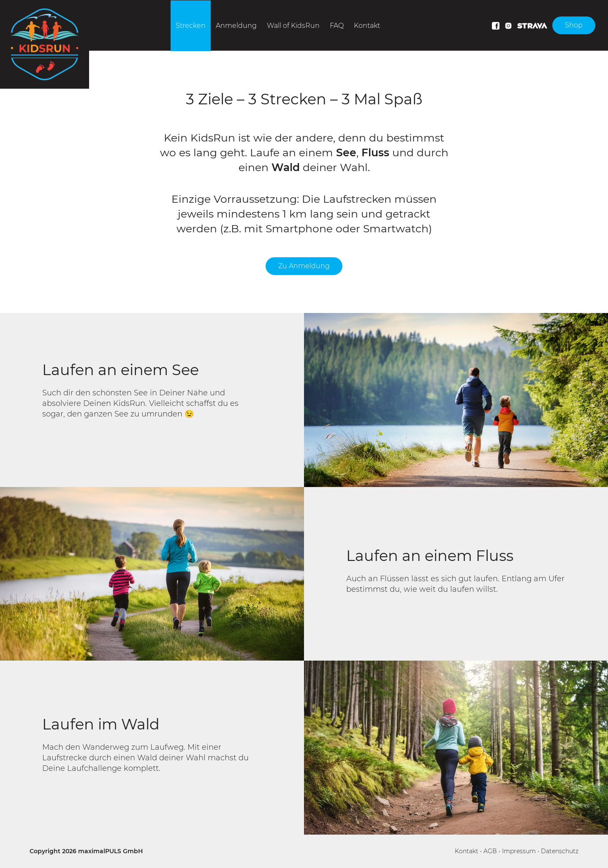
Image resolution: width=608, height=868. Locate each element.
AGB (490, 851)
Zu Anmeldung (304, 266)
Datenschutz (560, 851)
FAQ (337, 26)
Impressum (519, 851)
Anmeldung (236, 26)
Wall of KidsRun (293, 26)
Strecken (191, 26)
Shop (574, 25)
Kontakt (367, 26)
